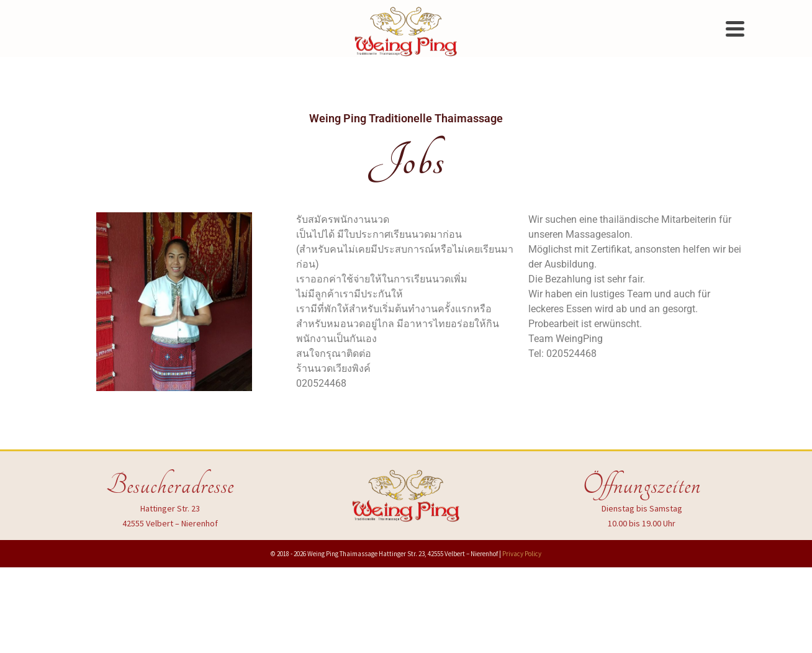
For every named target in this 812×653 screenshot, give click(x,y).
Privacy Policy (522, 554)
